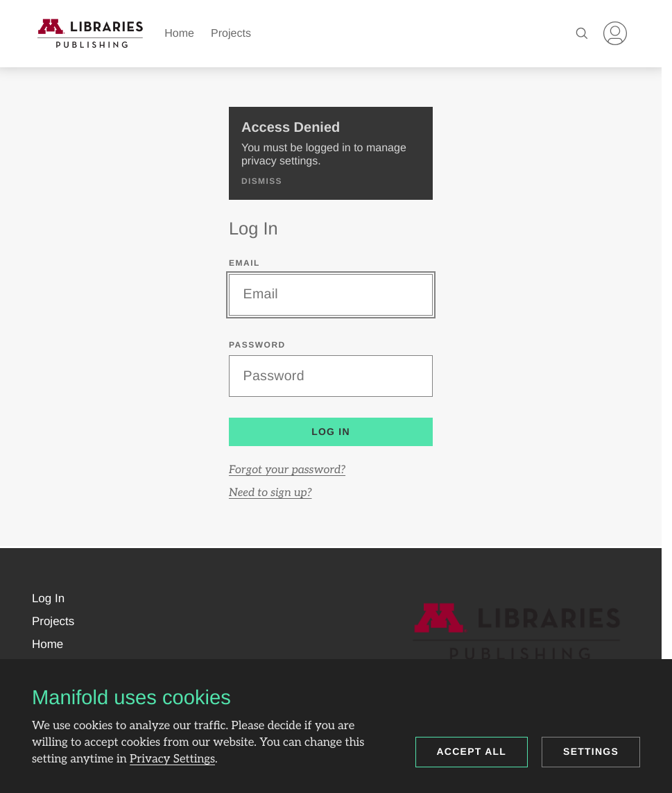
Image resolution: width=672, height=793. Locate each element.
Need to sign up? (270, 493)
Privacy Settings (172, 759)
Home (179, 34)
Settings (591, 751)
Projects (231, 34)
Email (244, 263)
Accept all (472, 751)
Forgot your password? (287, 470)
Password (257, 345)
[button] (48, 599)
